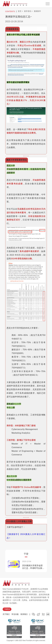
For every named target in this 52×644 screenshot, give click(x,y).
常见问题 (15, 614)
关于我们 (6, 614)
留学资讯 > (28, 11)
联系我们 (24, 614)
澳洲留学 (37, 11)
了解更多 (7, 609)
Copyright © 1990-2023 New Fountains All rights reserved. (26, 640)
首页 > (20, 11)
